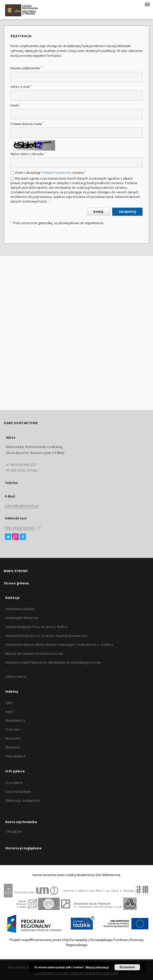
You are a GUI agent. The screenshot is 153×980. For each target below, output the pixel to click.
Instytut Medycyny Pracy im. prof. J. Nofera (36, 627)
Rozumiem (127, 967)
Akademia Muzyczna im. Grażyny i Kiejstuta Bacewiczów (46, 636)
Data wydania (15, 756)
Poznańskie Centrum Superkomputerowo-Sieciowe (77, 972)
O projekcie (14, 783)
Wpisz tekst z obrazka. (28, 154)
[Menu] (147, 4)
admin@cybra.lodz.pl (22, 506)
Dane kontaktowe (18, 792)
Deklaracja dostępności (23, 801)
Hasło (16, 105)
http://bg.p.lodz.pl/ (20, 528)
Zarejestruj (127, 212)
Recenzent (13, 738)
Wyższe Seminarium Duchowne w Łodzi (34, 654)
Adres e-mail (21, 87)
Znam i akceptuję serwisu (51, 173)
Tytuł (9, 703)
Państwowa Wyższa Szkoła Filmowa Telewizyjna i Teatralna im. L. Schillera (59, 645)
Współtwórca (15, 721)
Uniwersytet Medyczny (22, 618)
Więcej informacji (97, 967)
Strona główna (16, 583)
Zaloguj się (14, 831)
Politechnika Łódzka (20, 609)
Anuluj (98, 212)
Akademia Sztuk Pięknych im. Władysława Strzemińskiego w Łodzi (53, 662)
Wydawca (12, 747)
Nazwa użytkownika (26, 68)
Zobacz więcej (16, 676)
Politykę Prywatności (56, 173)
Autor (10, 712)
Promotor (13, 729)
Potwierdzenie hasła (27, 124)
